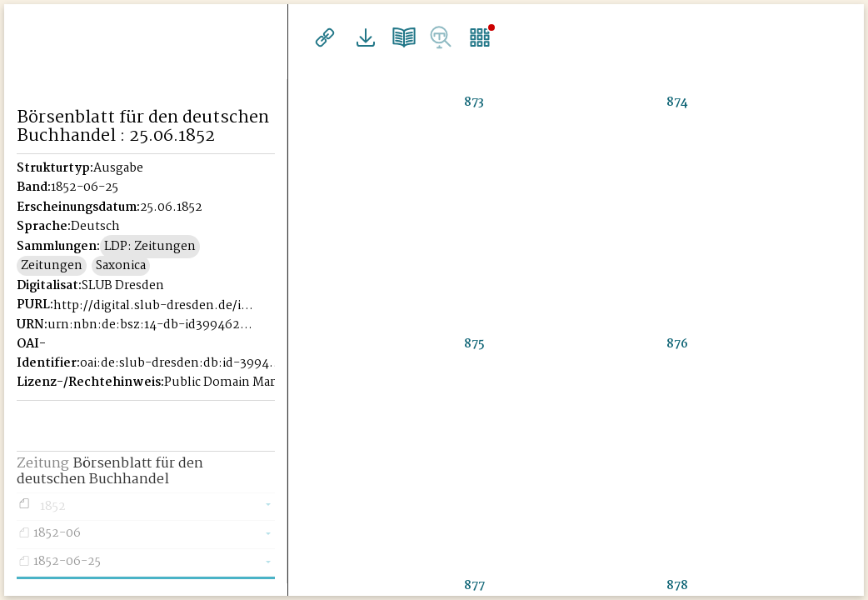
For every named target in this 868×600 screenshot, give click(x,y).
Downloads (360, 37)
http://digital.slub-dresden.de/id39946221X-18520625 (156, 306)
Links (323, 37)
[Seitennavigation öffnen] (276, 35)
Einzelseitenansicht (470, 37)
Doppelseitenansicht (397, 37)
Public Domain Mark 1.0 (233, 382)
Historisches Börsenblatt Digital (145, 39)
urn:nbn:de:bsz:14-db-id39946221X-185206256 (150, 325)
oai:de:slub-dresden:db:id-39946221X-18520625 (183, 363)
